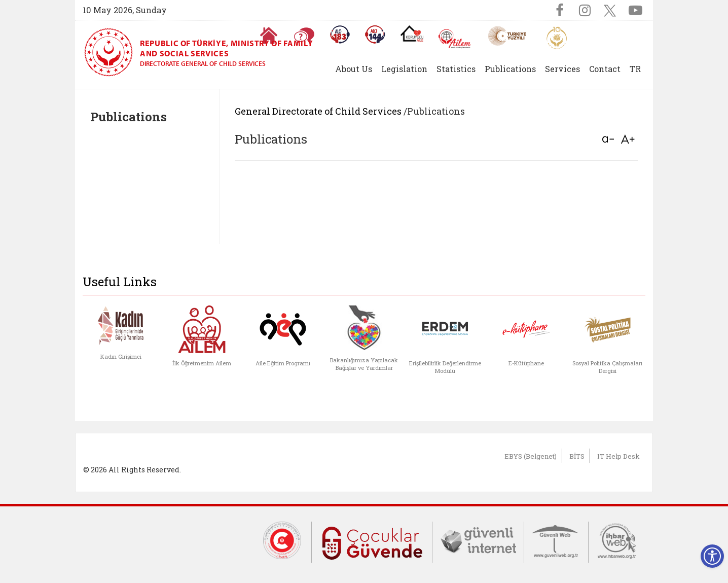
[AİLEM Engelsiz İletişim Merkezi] (455, 39)
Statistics (456, 69)
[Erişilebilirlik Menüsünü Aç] (712, 556)
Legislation (404, 69)
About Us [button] (354, 69)
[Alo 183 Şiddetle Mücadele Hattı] (340, 35)
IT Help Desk (618, 456)
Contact (605, 69)
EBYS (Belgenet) (531, 456)
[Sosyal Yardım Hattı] (375, 35)
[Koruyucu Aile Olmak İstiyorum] (412, 33)
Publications (510, 69)
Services (562, 69)
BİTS (577, 456)
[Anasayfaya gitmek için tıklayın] (269, 36)
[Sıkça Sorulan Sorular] (304, 36)
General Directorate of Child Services (318, 111)
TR (635, 69)
